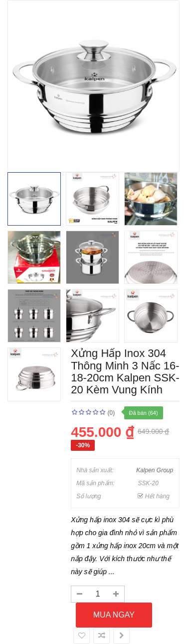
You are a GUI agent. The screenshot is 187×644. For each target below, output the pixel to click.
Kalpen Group (155, 470)
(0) (111, 413)
